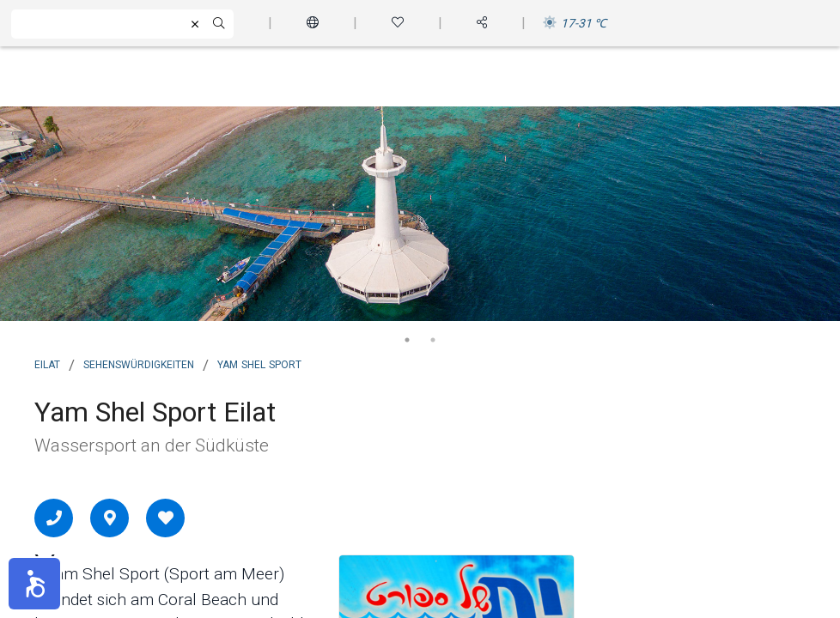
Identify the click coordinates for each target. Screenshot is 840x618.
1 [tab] (407, 340)
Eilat (47, 363)
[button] (34, 584)
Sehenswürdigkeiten (139, 363)
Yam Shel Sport (259, 363)
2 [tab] (433, 340)
